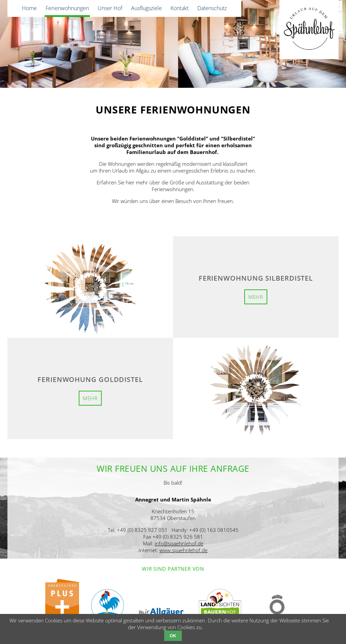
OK (173, 636)
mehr (256, 297)
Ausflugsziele (146, 8)
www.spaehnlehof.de (183, 550)
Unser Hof (110, 8)
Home (29, 8)
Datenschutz (212, 8)
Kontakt (180, 8)
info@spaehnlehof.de (179, 543)
